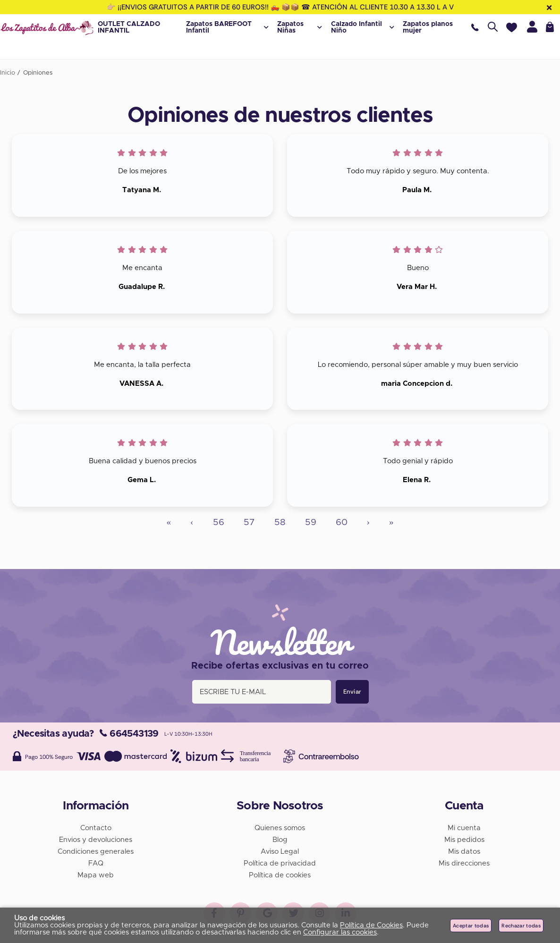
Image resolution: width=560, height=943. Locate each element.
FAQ (96, 862)
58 (280, 522)
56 (219, 522)
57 (249, 522)
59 (311, 522)
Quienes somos (280, 826)
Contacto (96, 826)
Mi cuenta (464, 826)
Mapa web (96, 873)
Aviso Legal (280, 850)
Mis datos (464, 850)
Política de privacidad (280, 862)
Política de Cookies (371, 925)
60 (342, 522)
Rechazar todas (521, 926)
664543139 (129, 732)
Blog (280, 838)
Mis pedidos (464, 838)
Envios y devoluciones (96, 838)
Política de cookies (280, 873)
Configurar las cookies (340, 932)
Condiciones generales (96, 850)
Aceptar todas (471, 926)
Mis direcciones (464, 862)
